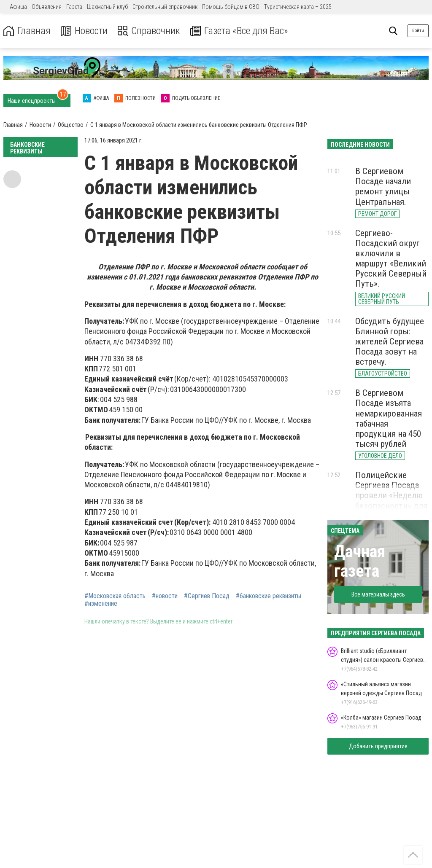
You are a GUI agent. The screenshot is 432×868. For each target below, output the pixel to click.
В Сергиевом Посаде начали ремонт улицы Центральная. (383, 186)
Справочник (149, 31)
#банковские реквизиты (269, 596)
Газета (74, 7)
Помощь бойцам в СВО (231, 7)
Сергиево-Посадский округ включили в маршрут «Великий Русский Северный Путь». (391, 259)
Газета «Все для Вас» (240, 31)
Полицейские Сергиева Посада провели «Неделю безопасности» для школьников (391, 496)
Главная (27, 31)
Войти (418, 31)
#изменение (101, 604)
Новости (84, 31)
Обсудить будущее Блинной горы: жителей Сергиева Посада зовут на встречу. (390, 342)
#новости (165, 596)
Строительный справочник (165, 7)
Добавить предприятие (378, 746)
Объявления (47, 7)
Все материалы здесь (378, 594)
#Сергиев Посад (207, 596)
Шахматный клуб (107, 7)
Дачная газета (360, 561)
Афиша (18, 7)
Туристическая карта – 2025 (298, 7)
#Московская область (115, 596)
